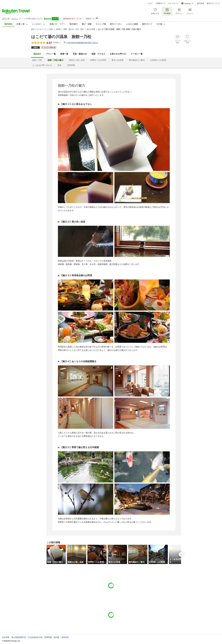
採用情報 (48, 637)
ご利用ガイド (160, 3)
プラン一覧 (51, 54)
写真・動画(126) (80, 54)
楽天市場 (200, 3)
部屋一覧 (64, 54)
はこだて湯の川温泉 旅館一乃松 (61, 37)
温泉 (59, 65)
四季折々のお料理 (98, 60)
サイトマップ (173, 3)
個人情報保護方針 (19, 637)
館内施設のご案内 (137, 60)
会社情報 (6, 637)
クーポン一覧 (137, 54)
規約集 (57, 637)
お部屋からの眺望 (158, 60)
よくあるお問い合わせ (42, 65)
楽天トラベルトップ (39, 29)
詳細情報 (71, 65)
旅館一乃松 (37, 60)
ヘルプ (150, 3)
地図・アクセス (98, 54)
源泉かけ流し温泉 (77, 60)
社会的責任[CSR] (35, 637)
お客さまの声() (118, 54)
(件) (57, 43)
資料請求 (65, 637)
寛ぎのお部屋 (118, 60)
